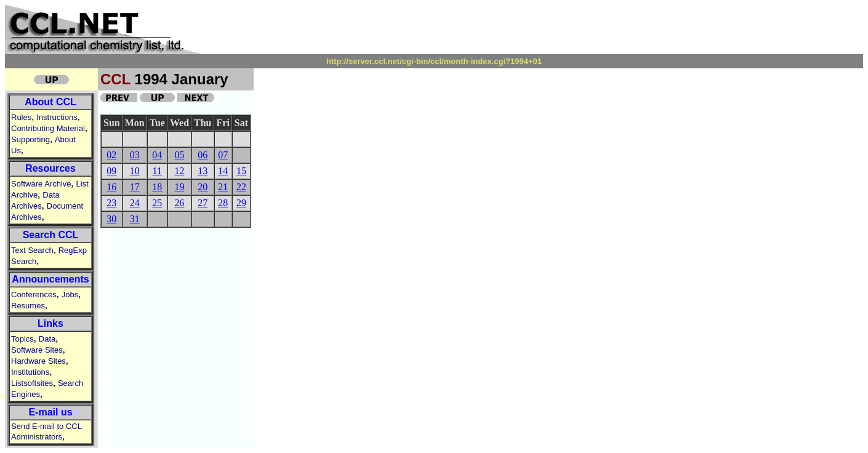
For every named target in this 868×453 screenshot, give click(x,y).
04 (157, 155)
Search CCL (51, 235)
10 (135, 171)
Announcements (50, 279)
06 (203, 155)
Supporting (30, 139)
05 (179, 155)
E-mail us (50, 412)
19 (179, 187)
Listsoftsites (32, 383)
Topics (22, 339)
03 (135, 155)
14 (223, 171)
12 (179, 171)
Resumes (28, 306)
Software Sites (37, 350)
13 (203, 171)
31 (135, 219)
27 (203, 203)
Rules (21, 117)
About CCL (50, 102)
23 (111, 203)
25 (157, 203)
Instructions (57, 117)
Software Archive (41, 184)
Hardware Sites (38, 361)
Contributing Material (48, 128)
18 (157, 187)
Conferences (34, 295)
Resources (50, 168)
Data (47, 339)
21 (223, 187)
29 (241, 203)
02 (111, 155)
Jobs (70, 295)
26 (179, 203)
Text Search (32, 250)
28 (223, 203)
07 (223, 155)
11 (157, 171)
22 (241, 187)
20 (203, 187)
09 (111, 171)
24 (135, 203)
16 (111, 187)
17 (135, 187)
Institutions (30, 372)
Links (50, 323)
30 (111, 219)
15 (241, 171)
